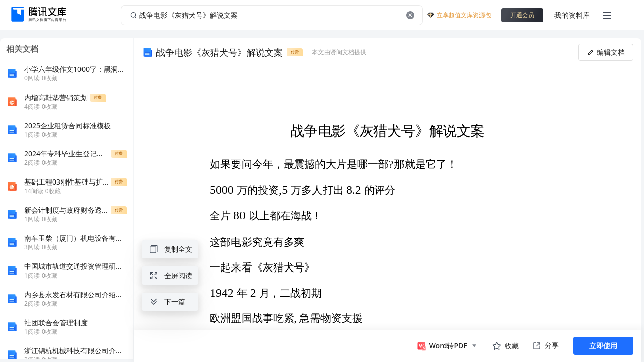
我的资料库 (572, 15)
